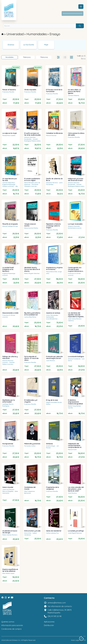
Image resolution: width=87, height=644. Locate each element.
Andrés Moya (51, 446)
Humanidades (37, 34)
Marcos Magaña (8, 491)
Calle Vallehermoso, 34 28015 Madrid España (60, 611)
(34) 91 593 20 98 (54, 616)
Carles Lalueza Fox (52, 533)
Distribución (49, 625)
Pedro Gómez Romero (10, 535)
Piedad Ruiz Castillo (9, 135)
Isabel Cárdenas (30, 534)
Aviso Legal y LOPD (78, 640)
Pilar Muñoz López (8, 573)
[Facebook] (2, 597)
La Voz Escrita (29, 45)
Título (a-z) (27, 57)
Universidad (15, 34)
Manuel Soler (72, 449)
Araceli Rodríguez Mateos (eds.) (32, 140)
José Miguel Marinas (75, 533)
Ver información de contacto (60, 606)
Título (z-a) (44, 57)
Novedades (10, 57)
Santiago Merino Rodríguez (8, 405)
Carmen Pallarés (74, 95)
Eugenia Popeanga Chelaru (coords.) (9, 185)
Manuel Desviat (51, 135)
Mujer (46, 45)
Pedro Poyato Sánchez (32, 273)
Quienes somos (8, 622)
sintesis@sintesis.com (57, 603)
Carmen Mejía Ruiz (9, 183)
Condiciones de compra (11, 629)
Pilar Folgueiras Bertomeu (29, 492)
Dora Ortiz (28, 533)
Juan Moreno (51, 361)
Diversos (11, 45)
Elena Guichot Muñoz (31, 228)
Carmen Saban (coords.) (8, 363)
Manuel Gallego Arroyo (10, 226)
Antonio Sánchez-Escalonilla (30, 138)
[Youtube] (12, 597)
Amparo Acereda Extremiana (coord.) (75, 227)
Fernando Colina (30, 446)
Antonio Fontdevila (74, 359)
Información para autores (12, 625)
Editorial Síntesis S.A (13, 640)
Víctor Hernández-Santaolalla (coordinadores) (52, 317)
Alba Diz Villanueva (10, 187)
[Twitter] (9, 597)
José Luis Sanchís (8, 489)
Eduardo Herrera (52, 183)
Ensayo (55, 34)
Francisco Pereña (8, 92)
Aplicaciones (49, 622)
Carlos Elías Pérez (30, 317)
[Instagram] (6, 597)
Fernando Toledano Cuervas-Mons (31, 186)
